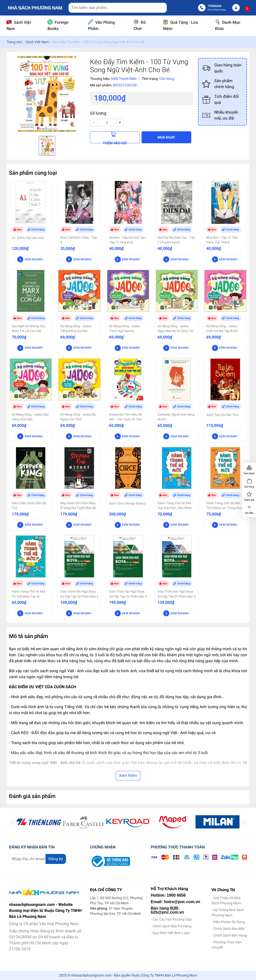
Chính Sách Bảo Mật (229, 929)
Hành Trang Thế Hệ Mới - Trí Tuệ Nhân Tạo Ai (29, 594)
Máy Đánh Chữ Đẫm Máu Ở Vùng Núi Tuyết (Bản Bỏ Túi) (78, 508)
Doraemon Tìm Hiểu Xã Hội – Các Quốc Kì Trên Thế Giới (125, 419)
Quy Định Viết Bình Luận (171, 933)
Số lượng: (98, 113)
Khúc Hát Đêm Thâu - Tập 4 (78, 240)
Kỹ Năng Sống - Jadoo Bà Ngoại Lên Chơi (78, 417)
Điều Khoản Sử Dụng (229, 922)
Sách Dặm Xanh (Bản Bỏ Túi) (29, 505)
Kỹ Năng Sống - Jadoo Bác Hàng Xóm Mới (30, 417)
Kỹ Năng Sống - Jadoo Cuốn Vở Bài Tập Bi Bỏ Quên (222, 331)
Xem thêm (128, 775)
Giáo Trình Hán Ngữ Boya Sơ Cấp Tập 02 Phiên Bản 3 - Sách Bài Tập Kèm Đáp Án (79, 599)
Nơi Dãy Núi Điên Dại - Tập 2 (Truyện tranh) (176, 240)
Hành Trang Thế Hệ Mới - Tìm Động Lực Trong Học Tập (224, 508)
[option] (47, 94)
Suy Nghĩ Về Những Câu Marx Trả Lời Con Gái (28, 328)
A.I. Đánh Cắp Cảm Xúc (28, 238)
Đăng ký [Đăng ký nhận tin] (56, 859)
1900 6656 (176, 895)
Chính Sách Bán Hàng (230, 935)
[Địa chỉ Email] (37, 859)
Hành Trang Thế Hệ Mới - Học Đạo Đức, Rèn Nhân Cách (175, 508)
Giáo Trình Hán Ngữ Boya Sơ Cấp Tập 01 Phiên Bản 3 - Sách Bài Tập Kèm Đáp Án (176, 599)
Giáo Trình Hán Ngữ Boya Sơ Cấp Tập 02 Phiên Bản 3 (128, 594)
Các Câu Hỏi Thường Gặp (172, 919)
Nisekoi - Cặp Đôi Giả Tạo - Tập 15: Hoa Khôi (128, 240)
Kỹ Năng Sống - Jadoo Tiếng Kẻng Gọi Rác (76, 328)
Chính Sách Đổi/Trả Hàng (172, 926)
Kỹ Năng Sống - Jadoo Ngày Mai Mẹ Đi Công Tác (176, 328)
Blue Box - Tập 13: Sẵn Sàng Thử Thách (222, 240)
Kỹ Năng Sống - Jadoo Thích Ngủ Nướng (124, 328)
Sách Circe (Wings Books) (127, 503)
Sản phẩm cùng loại (33, 173)
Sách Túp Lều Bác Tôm (222, 415)
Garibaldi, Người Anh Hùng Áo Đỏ (176, 417)
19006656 (214, 6)
